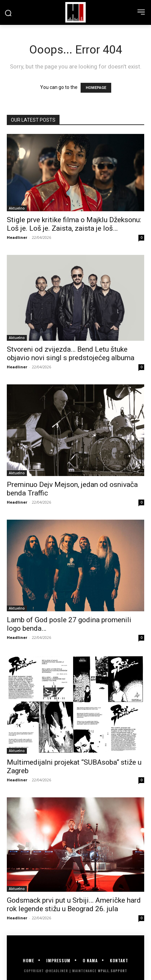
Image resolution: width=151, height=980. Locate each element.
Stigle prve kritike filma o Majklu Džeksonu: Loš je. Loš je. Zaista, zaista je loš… (74, 224)
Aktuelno (17, 208)
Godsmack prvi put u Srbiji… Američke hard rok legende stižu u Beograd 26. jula (74, 905)
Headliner (17, 237)
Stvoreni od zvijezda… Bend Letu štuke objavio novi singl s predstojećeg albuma (71, 354)
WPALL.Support (113, 971)
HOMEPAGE (96, 88)
